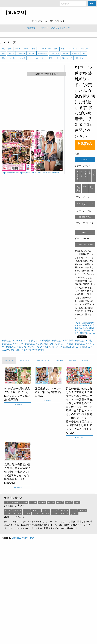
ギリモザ (92, 187)
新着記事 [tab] (85, 360)
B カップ (18, 510)
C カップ (27, 510)
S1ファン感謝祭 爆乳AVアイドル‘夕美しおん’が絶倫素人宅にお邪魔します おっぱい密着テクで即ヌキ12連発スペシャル (85, 102)
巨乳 (3, 49)
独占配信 (81, 174)
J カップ (8, 514)
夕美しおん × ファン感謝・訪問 (40, 344)
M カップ (36, 514)
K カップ (18, 514)
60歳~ (77, 502)
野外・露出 (85, 49)
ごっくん (13, 58)
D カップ (37, 510)
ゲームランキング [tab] (43, 360)
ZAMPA (85, 232)
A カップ (8, 510)
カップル (11, 53)
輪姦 (3, 53)
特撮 (34, 49)
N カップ (46, 514)
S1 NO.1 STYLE (85, 217)
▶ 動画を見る (85, 145)
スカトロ (18, 49)
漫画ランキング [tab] (25, 360)
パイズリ (94, 174)
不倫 (62, 49)
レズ (44, 58)
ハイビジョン (77, 176)
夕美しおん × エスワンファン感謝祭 (27, 350)
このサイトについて (61, 28)
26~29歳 (33, 502)
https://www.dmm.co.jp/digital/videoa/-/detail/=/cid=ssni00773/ (30, 173)
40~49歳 (60, 502)
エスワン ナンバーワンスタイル (85, 204)
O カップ (55, 514)
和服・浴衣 (79, 58)
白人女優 (31, 53)
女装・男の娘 (42, 53)
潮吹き (4, 58)
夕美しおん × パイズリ (13, 344)
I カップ (83, 510)
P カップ (65, 514)
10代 (7, 502)
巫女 (84, 53)
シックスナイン (34, 58)
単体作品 (86, 174)
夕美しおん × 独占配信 (40, 341)
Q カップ (74, 514)
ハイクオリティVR (45, 49)
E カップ (46, 510)
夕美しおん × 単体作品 (63, 341)
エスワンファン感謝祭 (85, 245)
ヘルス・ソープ (73, 49)
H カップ (74, 510)
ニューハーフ (55, 53)
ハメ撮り (22, 58)
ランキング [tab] (9, 360)
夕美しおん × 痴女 (65, 344)
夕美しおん (85, 159)
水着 (50, 58)
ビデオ (43, 28)
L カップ (27, 514)
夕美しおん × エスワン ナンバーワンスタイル (27, 347)
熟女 (10, 49)
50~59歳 (69, 502)
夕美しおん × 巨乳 (83, 341)
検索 (92, 4)
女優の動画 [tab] (59, 360)
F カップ (55, 510)
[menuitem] (31, 28)
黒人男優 (65, 53)
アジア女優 (76, 53)
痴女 (56, 49)
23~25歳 (24, 502)
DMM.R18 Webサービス (23, 538)
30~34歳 (42, 502)
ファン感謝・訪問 (78, 189)
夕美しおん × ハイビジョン (15, 341)
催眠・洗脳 (21, 53)
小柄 (57, 58)
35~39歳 (51, 502)
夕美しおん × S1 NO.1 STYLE (64, 347)
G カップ (65, 510)
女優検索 (31, 28)
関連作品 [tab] (73, 360)
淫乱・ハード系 (67, 58)
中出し (26, 49)
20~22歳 (15, 502)
